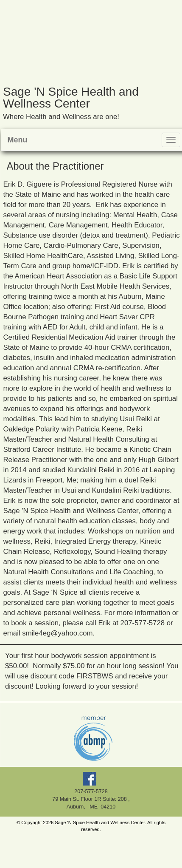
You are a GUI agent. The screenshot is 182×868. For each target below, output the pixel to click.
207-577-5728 (91, 791)
